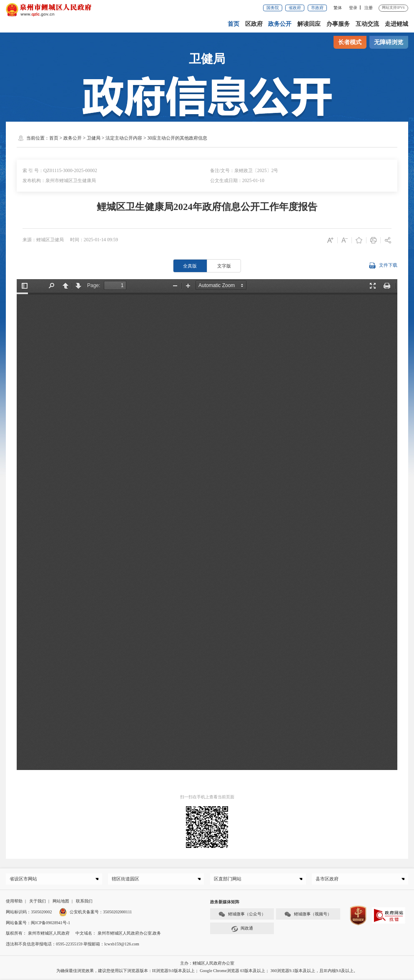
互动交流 (367, 24)
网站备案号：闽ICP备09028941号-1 (38, 924)
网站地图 (61, 902)
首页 (234, 24)
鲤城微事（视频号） (308, 916)
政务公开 (280, 24)
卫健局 (94, 138)
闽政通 (242, 930)
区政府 (254, 24)
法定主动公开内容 (124, 138)
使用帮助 (14, 902)
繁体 (338, 8)
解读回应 (309, 24)
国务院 (273, 8)
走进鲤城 (396, 24)
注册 (369, 8)
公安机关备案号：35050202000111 (95, 913)
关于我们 (38, 902)
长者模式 (350, 42)
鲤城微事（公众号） (242, 916)
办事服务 (339, 24)
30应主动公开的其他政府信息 (177, 138)
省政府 (295, 8)
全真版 (190, 266)
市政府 (317, 8)
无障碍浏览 (389, 42)
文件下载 (383, 266)
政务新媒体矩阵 (225, 903)
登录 (353, 8)
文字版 (224, 266)
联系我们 (84, 902)
